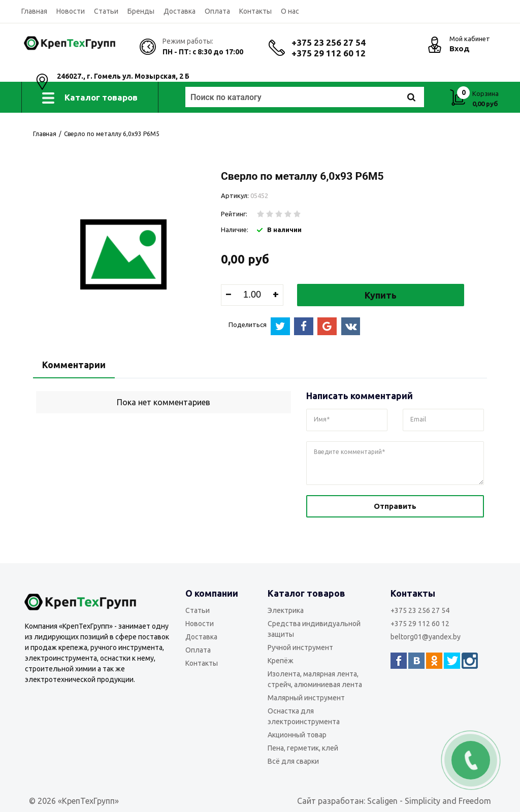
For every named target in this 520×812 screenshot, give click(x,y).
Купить (381, 295)
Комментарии (74, 365)
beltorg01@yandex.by (426, 637)
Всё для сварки (293, 761)
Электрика (286, 610)
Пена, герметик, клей (303, 748)
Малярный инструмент (306, 698)
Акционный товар (297, 735)
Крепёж (281, 661)
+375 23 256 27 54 (329, 42)
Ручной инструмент (300, 647)
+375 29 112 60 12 (329, 53)
